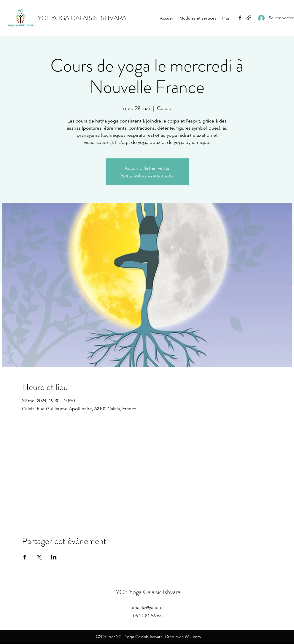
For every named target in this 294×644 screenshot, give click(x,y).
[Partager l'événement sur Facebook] (25, 557)
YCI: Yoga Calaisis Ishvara (148, 592)
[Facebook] (240, 18)
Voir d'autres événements (147, 175)
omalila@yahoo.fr (148, 607)
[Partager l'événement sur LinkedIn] (54, 557)
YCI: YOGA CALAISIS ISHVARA (82, 18)
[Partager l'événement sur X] (39, 557)
